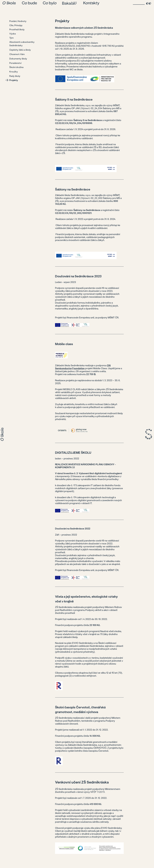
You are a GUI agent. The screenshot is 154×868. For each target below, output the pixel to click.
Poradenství (15, 63)
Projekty (14, 80)
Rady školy (15, 76)
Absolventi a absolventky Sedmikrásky (22, 44)
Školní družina (16, 67)
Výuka (13, 34)
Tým (11, 38)
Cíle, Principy (16, 25)
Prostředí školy (17, 29)
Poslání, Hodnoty (18, 21)
